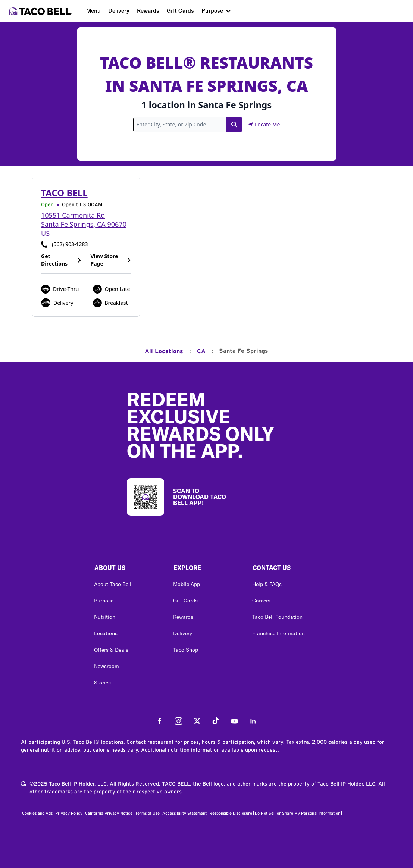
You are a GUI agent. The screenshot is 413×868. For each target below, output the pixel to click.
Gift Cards (180, 11)
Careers (261, 601)
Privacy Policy (69, 813)
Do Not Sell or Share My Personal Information (298, 813)
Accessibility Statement (184, 813)
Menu (93, 11)
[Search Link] (234, 125)
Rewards (148, 11)
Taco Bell (64, 193)
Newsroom (107, 666)
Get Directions (61, 260)
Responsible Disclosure (231, 813)
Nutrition (105, 617)
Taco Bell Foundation (277, 617)
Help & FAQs (267, 584)
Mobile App (187, 584)
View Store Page (111, 260)
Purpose (212, 11)
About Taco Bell (113, 584)
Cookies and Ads (37, 813)
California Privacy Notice (109, 813)
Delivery (119, 11)
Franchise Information (279, 633)
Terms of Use (147, 813)
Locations (106, 633)
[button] (128, 570)
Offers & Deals (111, 650)
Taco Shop (186, 650)
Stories (102, 683)
